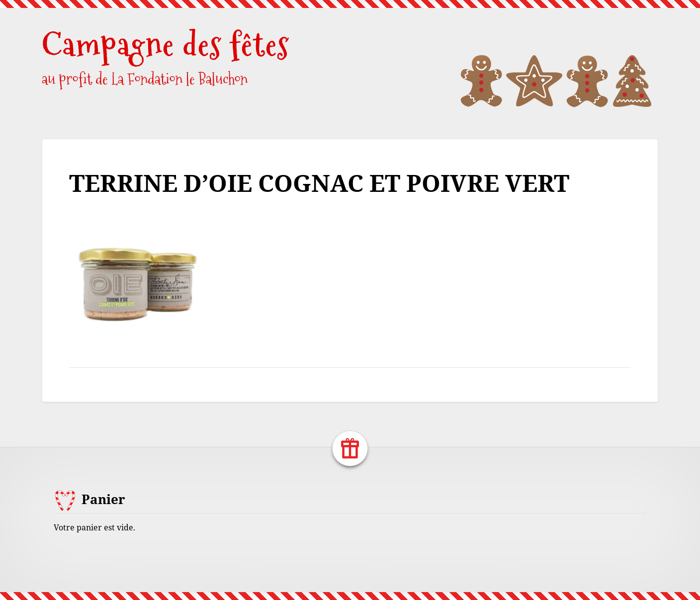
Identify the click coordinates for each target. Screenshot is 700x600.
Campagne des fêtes (166, 44)
